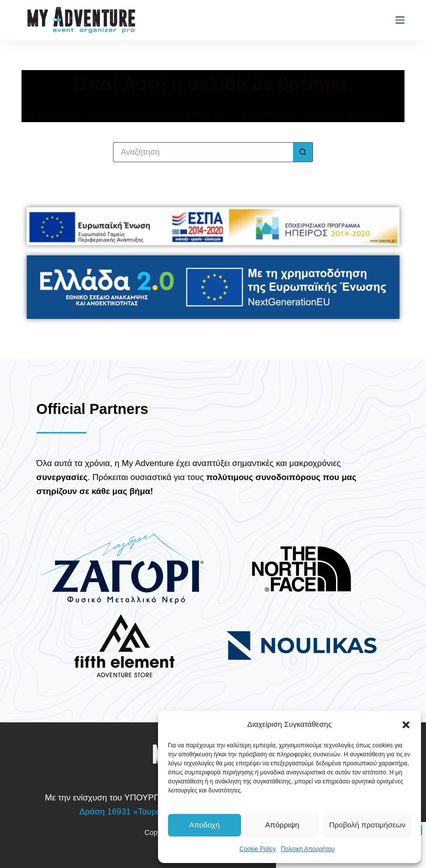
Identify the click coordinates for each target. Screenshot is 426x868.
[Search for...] (203, 152)
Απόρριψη (282, 825)
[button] (406, 725)
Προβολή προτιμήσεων (367, 825)
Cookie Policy (258, 849)
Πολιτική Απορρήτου (308, 849)
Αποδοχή (204, 825)
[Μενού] (400, 20)
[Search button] (303, 152)
